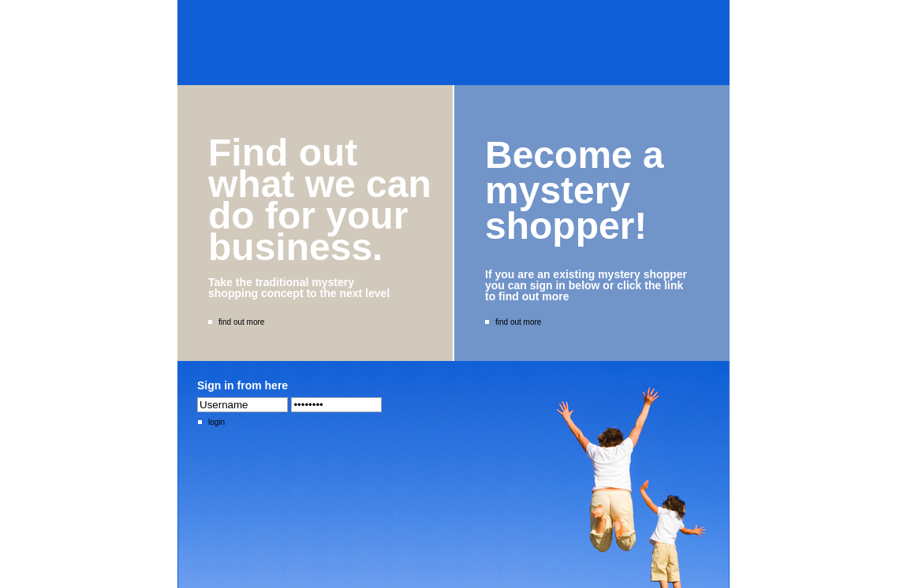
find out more (236, 322)
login (211, 422)
